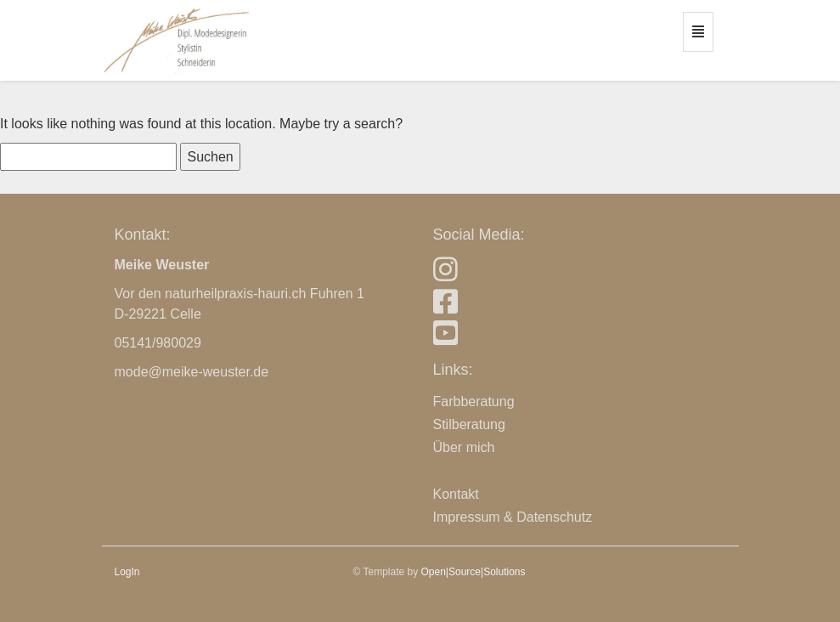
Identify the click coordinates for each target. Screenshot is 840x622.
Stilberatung (469, 424)
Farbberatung (474, 401)
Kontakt (456, 494)
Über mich (464, 447)
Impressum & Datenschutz (513, 517)
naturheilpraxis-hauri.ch (235, 294)
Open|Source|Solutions (474, 572)
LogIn (127, 572)
